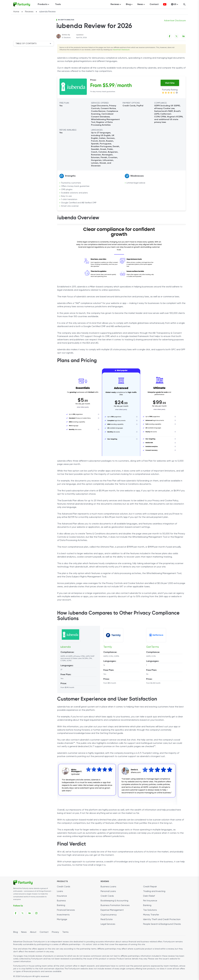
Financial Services (66, 910)
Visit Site (170, 83)
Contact (154, 4)
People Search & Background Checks (162, 924)
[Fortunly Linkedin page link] (29, 913)
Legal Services (108, 924)
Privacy (55, 932)
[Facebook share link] (170, 36)
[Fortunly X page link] (23, 913)
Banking (61, 905)
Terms (65, 932)
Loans (60, 891)
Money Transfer (151, 915)
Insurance (62, 896)
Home (16, 12)
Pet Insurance (150, 901)
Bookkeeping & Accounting (114, 901)
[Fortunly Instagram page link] (36, 913)
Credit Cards (64, 887)
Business (61, 901)
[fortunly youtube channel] (165, 4)
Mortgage (62, 919)
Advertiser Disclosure (121, 50)
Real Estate (107, 919)
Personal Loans (108, 891)
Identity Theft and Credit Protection (162, 919)
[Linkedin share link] (183, 36)
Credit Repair (150, 887)
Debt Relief (149, 896)
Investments (63, 915)
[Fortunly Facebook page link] (16, 913)
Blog (16, 932)
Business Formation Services (115, 905)
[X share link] (176, 36)
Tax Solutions (150, 910)
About (33, 932)
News (24, 932)
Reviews (29, 12)
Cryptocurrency (109, 915)
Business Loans (108, 887)
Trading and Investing (154, 891)
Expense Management (112, 910)
